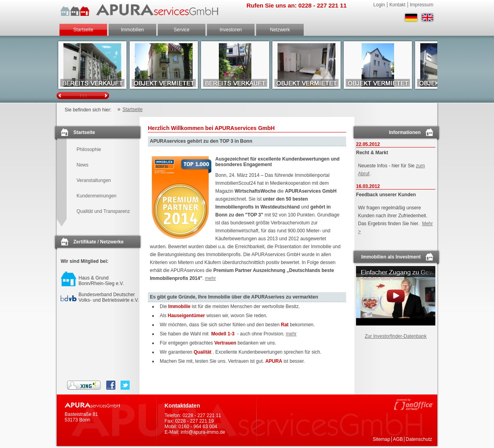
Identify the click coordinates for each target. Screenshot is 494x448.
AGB (398, 439)
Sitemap (381, 439)
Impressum (422, 5)
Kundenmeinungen (97, 196)
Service (182, 30)
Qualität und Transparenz (103, 211)
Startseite (83, 30)
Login (379, 5)
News (82, 165)
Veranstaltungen (94, 180)
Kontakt (397, 5)
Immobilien (132, 30)
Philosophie (89, 149)
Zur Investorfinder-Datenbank (396, 336)
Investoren (231, 30)
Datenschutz (419, 439)
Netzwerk (280, 30)
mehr (210, 278)
